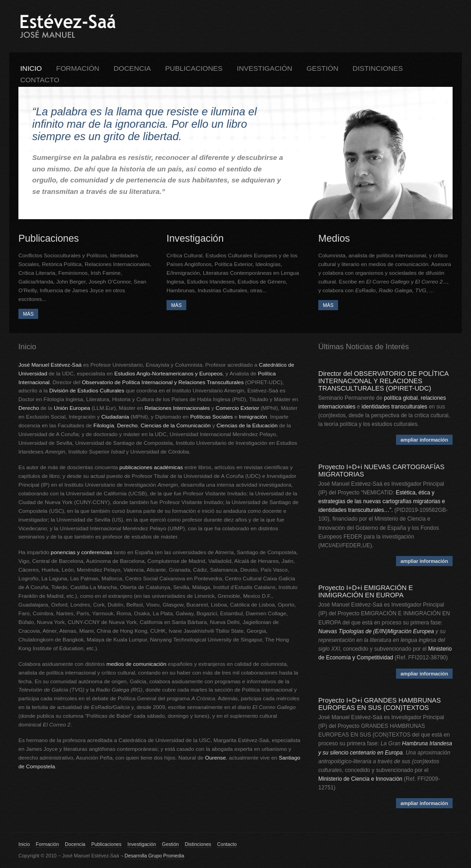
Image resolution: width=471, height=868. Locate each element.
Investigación (264, 68)
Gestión (322, 68)
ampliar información (424, 440)
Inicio (31, 68)
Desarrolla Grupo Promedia (155, 856)
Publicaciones (194, 68)
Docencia (132, 68)
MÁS (28, 314)
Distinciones (378, 68)
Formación (78, 68)
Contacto (40, 80)
